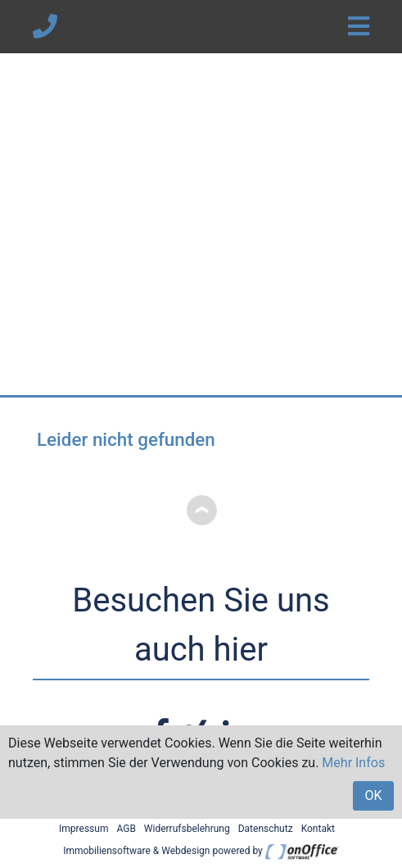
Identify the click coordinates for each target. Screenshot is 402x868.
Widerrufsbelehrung (187, 829)
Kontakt (318, 829)
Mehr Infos (353, 763)
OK (373, 795)
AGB (126, 829)
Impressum (84, 829)
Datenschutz (266, 829)
